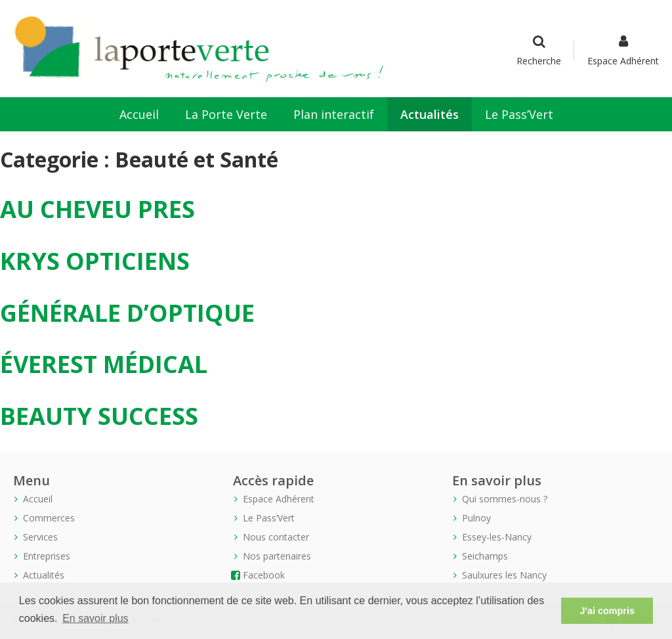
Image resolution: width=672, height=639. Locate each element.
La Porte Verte (226, 114)
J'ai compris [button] (607, 611)
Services (40, 537)
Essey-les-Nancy (497, 537)
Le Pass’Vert (519, 114)
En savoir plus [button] (95, 618)
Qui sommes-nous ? (505, 499)
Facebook (264, 575)
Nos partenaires (277, 556)
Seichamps (485, 556)
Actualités (430, 114)
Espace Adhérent (623, 51)
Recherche (539, 51)
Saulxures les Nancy (504, 575)
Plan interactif (334, 114)
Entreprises (47, 556)
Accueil (139, 114)
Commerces (49, 518)
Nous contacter (276, 537)
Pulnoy (476, 518)
